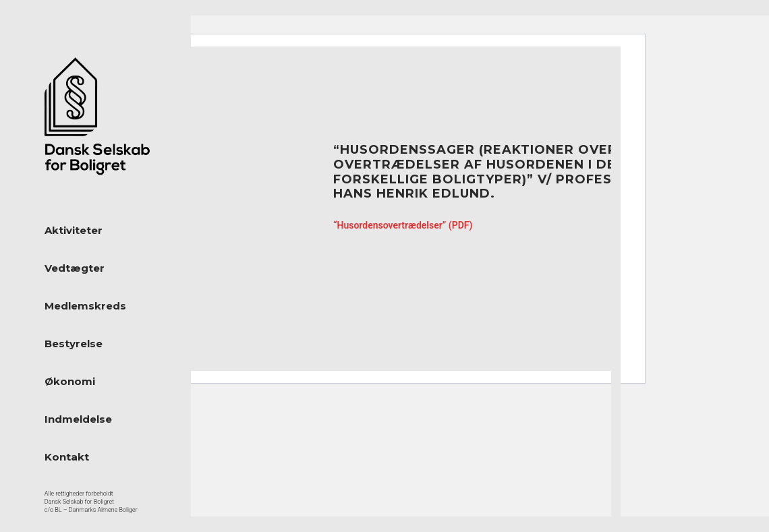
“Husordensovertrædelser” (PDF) (403, 225)
